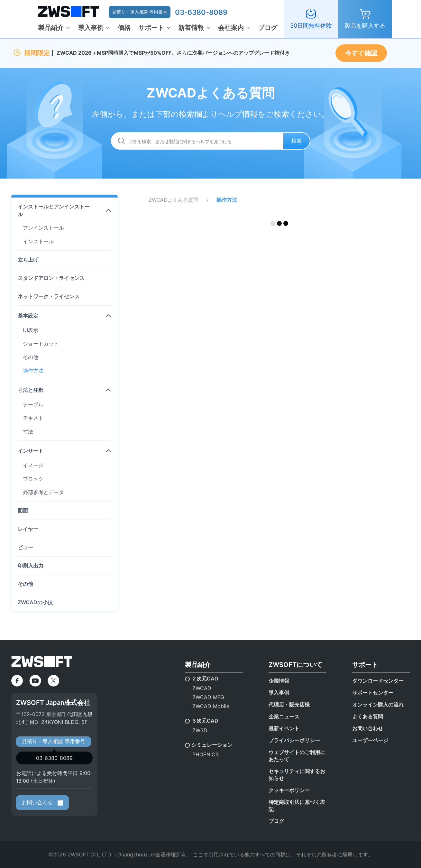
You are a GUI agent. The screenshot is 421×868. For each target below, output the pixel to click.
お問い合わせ (42, 802)
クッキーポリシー (289, 790)
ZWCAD (202, 688)
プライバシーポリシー (294, 740)
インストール (38, 241)
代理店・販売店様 (289, 705)
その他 (31, 357)
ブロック (33, 479)
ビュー (25, 547)
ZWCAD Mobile (211, 706)
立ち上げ (28, 260)
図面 (23, 511)
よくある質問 (368, 716)
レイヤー (28, 529)
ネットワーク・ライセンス (49, 296)
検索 (297, 141)
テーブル (33, 404)
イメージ (33, 465)
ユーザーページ (370, 740)
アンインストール (43, 228)
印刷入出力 (31, 566)
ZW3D (200, 730)
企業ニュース (284, 716)
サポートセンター (373, 693)
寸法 (28, 431)
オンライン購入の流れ (378, 705)
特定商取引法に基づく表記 (297, 806)
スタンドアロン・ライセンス (51, 278)
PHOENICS (206, 754)
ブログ (268, 28)
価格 (124, 28)
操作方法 (33, 371)
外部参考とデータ (43, 492)
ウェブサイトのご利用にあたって (297, 756)
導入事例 (91, 28)
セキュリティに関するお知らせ (297, 775)
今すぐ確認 (361, 53)
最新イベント (284, 728)
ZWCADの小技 (35, 602)
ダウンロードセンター (378, 681)
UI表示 (31, 330)
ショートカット (41, 344)
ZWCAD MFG (208, 697)
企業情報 (279, 681)
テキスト (33, 418)
